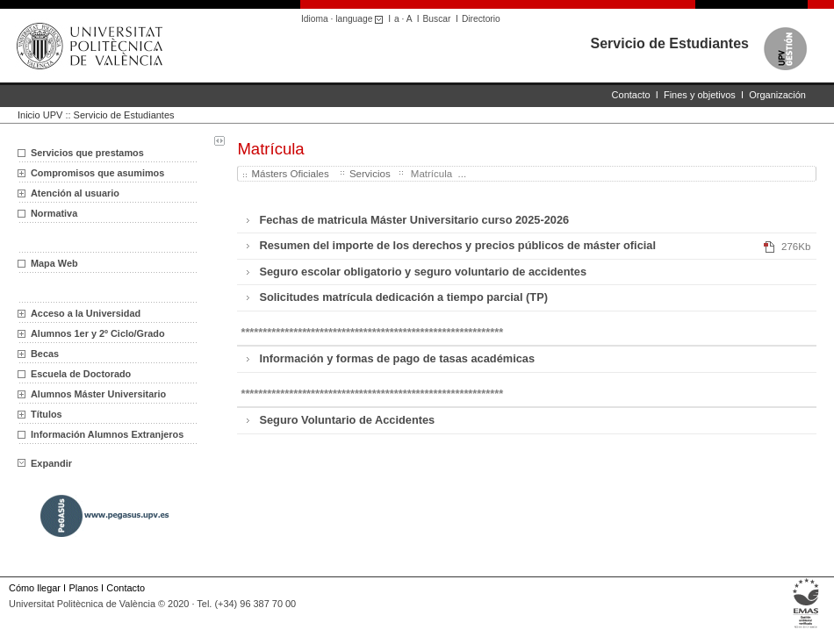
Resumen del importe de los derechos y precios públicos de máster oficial (457, 245)
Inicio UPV (40, 115)
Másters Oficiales (291, 174)
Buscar (437, 19)
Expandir (45, 463)
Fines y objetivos (700, 95)
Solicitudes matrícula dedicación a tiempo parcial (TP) (403, 297)
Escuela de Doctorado (81, 374)
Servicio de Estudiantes (669, 43)
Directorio (481, 19)
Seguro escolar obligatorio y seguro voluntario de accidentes (423, 272)
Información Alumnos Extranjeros (107, 434)
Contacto (631, 95)
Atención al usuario (75, 193)
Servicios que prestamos (87, 153)
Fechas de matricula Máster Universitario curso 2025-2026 (414, 220)
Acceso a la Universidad (86, 313)
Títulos (47, 414)
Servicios (370, 174)
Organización (777, 95)
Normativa (54, 213)
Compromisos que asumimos (97, 173)
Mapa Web (54, 263)
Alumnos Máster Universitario (98, 394)
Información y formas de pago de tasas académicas (397, 358)
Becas (45, 354)
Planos (83, 588)
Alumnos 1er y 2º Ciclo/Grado (98, 333)
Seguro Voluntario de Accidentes (347, 420)
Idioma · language (345, 19)
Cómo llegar (35, 588)
